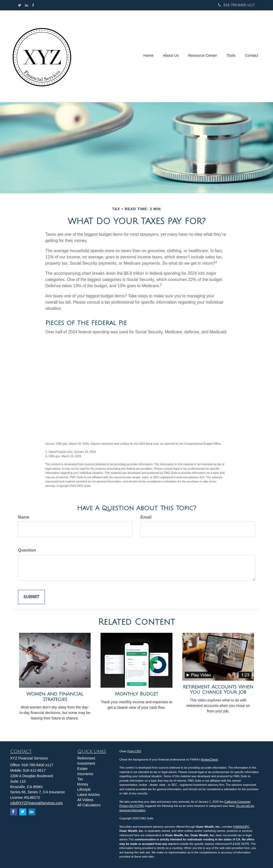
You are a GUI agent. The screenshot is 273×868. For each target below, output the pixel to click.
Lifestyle (84, 789)
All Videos (85, 800)
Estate (83, 769)
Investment (86, 763)
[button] (172, 56)
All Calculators (89, 805)
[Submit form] (31, 597)
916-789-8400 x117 (237, 5)
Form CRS (134, 751)
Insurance (85, 774)
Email (146, 517)
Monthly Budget (136, 694)
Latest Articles (89, 795)
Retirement (86, 758)
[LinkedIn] (27, 5)
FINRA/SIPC (241, 827)
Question (27, 550)
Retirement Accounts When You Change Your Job (218, 690)
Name (24, 517)
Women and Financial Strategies (55, 697)
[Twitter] (20, 5)
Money (83, 784)
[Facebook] (33, 5)
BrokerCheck (210, 759)
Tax (80, 779)
